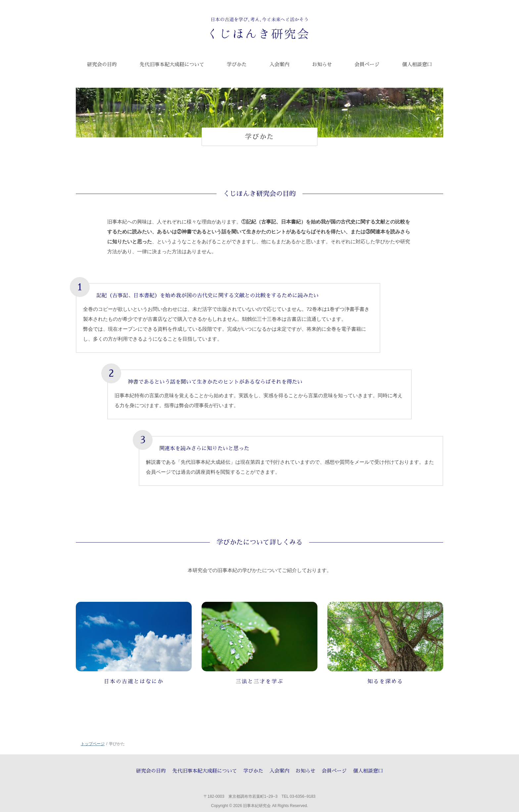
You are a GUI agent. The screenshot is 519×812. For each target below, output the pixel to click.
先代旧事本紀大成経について (205, 771)
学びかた (253, 771)
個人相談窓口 (368, 771)
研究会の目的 (151, 771)
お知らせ (306, 771)
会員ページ (334, 771)
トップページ (93, 744)
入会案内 (279, 771)
